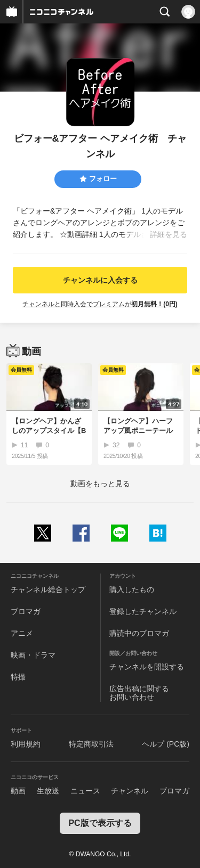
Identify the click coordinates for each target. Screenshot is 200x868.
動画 (18, 791)
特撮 (18, 677)
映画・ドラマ (33, 655)
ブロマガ (26, 611)
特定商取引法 (91, 744)
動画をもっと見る (100, 484)
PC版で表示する (100, 823)
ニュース (85, 791)
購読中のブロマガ (139, 633)
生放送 (48, 791)
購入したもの (132, 589)
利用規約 (26, 744)
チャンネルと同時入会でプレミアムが (100, 304)
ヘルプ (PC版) (166, 744)
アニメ (22, 633)
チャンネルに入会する (100, 280)
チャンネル (130, 791)
